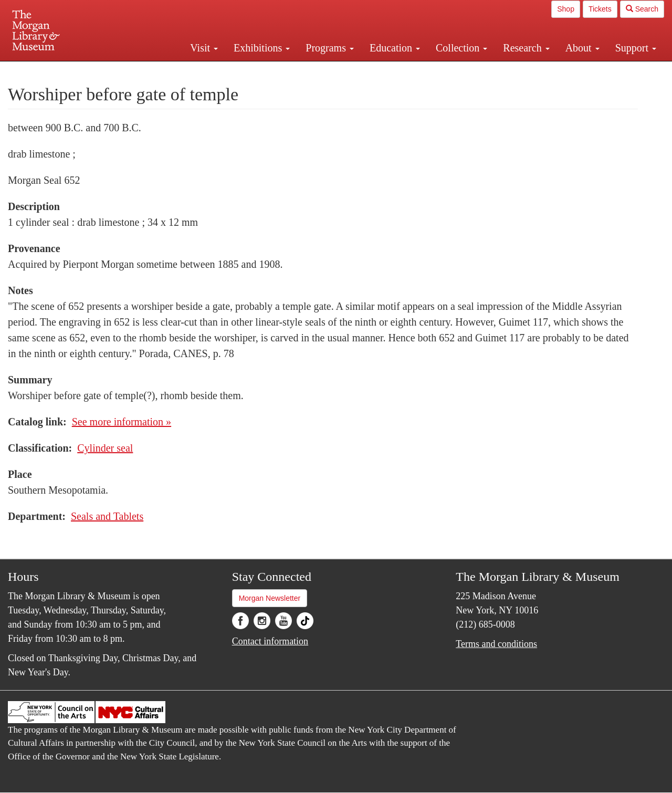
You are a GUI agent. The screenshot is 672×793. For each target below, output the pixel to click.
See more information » (122, 422)
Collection (461, 48)
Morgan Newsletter (270, 598)
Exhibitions (262, 48)
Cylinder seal (105, 448)
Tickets (600, 9)
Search (642, 9)
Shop (566, 9)
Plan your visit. (211, 70)
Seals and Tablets (107, 516)
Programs (330, 48)
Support (636, 48)
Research (526, 48)
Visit (204, 48)
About (582, 48)
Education (395, 48)
